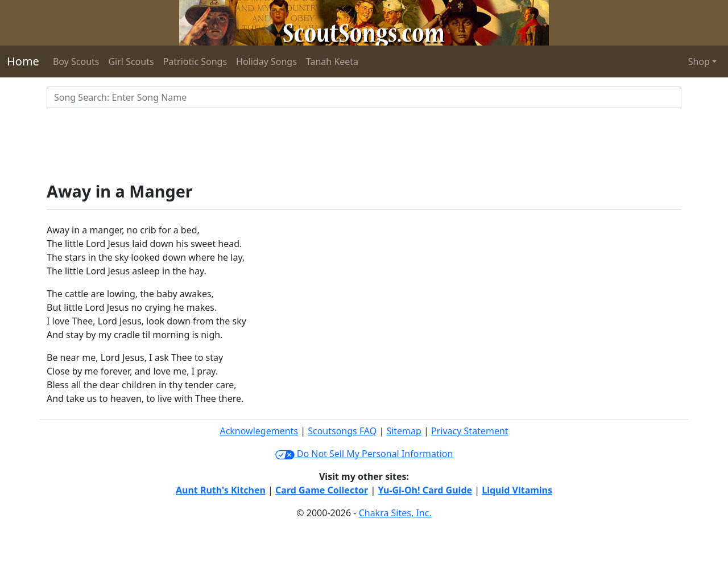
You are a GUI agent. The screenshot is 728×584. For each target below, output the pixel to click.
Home (23, 61)
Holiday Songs (266, 61)
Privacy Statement (470, 431)
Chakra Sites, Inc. (395, 513)
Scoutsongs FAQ (342, 431)
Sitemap (404, 431)
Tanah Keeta (332, 61)
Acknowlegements (259, 431)
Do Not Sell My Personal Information (364, 454)
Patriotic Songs (195, 61)
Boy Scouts (76, 61)
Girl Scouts (131, 61)
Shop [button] (699, 61)
